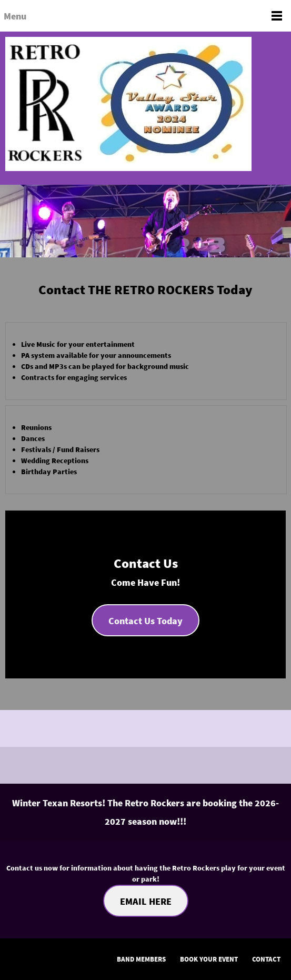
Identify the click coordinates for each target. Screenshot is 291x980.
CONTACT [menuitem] (266, 959)
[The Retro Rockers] (145, 108)
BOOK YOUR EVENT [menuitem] (209, 959)
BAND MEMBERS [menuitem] (141, 959)
